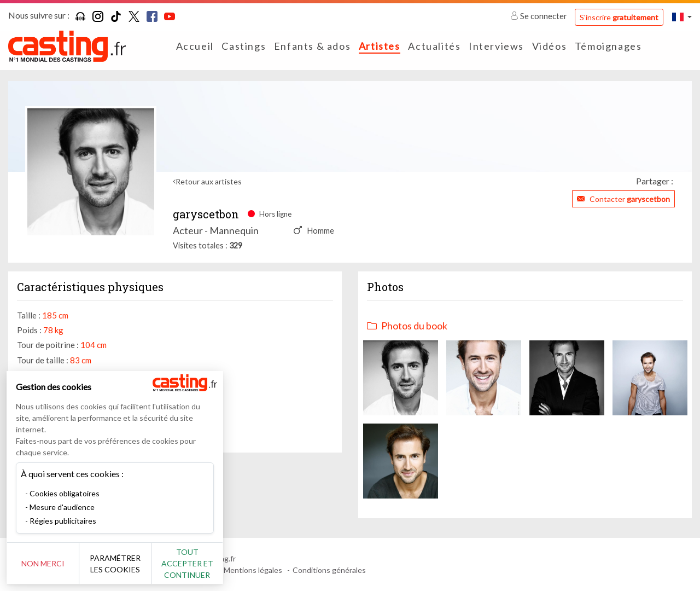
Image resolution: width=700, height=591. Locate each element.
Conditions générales (329, 570)
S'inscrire (619, 17)
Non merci (45, 563)
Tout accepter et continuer (198, 563)
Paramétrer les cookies (122, 564)
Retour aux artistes (209, 181)
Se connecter (539, 16)
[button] (682, 17)
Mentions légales (253, 570)
